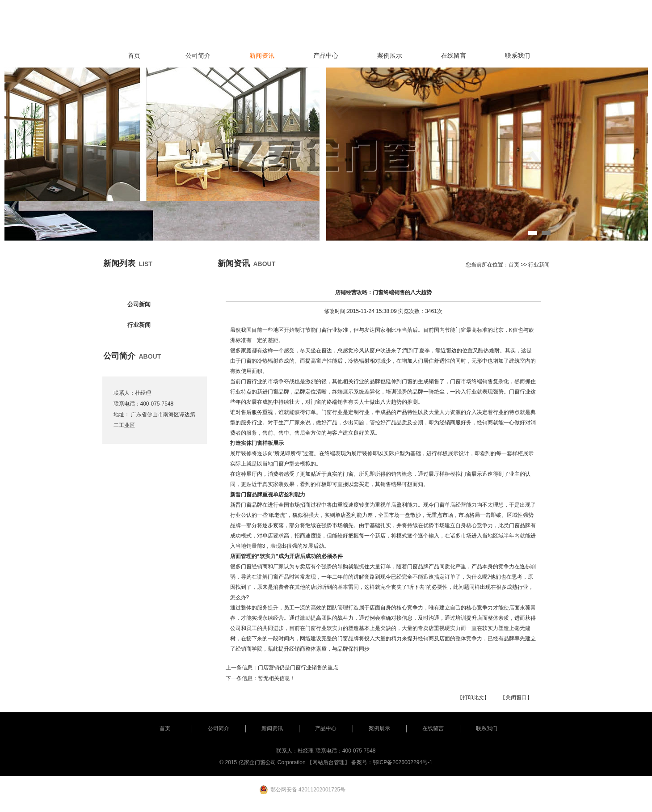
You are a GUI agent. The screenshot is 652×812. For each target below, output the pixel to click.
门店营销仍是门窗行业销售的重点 (298, 668)
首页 (134, 55)
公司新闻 (139, 304)
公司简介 (198, 55)
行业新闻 (139, 325)
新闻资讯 (262, 55)
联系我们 (517, 55)
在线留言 (454, 55)
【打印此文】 (473, 698)
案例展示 (390, 55)
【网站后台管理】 (328, 762)
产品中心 (326, 55)
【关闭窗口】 (516, 698)
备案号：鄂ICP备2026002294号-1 (392, 762)
